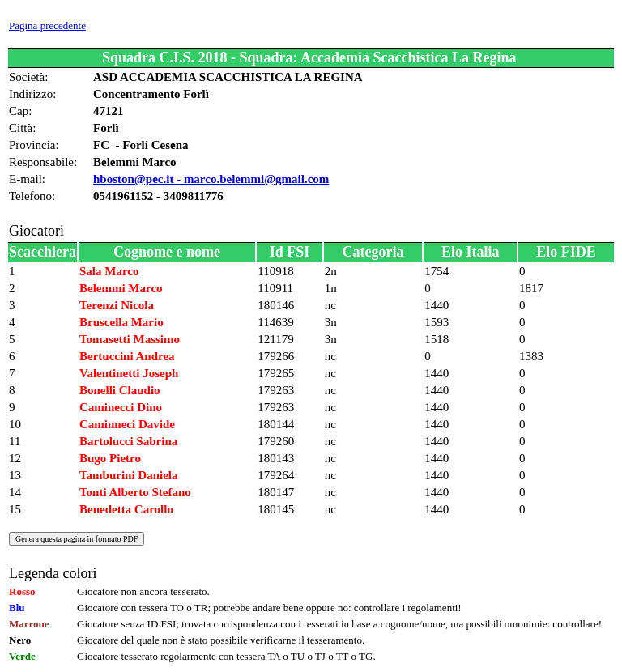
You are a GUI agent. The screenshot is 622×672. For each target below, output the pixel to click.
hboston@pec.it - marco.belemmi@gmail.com (211, 179)
